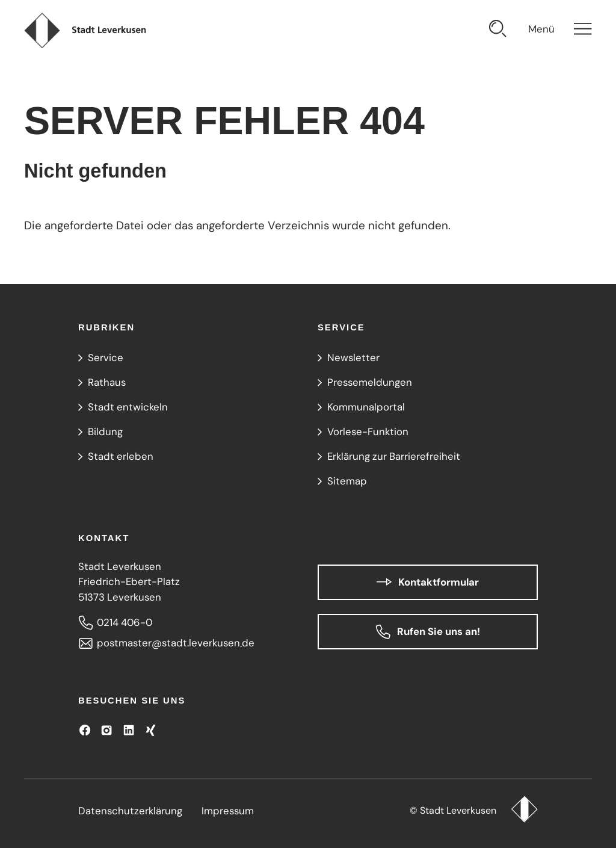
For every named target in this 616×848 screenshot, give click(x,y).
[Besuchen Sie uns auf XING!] (150, 730)
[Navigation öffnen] (560, 30)
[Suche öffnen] (498, 30)
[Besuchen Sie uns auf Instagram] (106, 730)
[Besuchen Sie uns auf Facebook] (85, 730)
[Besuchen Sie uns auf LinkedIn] (129, 730)
